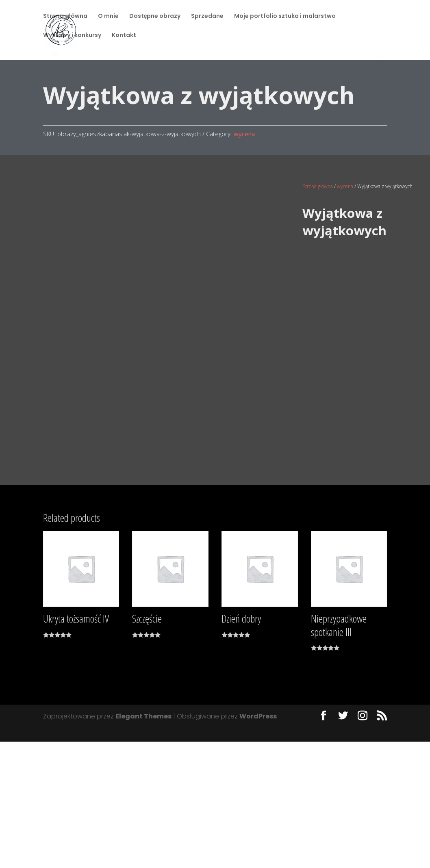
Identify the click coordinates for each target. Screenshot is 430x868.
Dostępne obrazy (155, 17)
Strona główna (65, 17)
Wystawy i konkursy (72, 36)
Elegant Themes (143, 843)
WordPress (258, 843)
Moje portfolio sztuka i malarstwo (285, 17)
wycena (244, 134)
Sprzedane (207, 17)
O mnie (108, 17)
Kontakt (124, 36)
